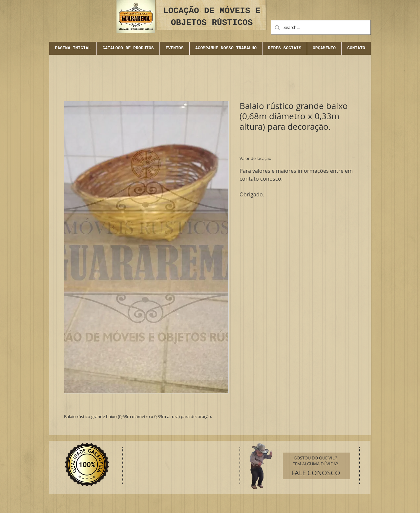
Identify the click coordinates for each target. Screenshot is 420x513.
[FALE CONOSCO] (316, 473)
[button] (174, 48)
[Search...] (320, 27)
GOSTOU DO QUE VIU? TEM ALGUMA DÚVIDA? (315, 461)
